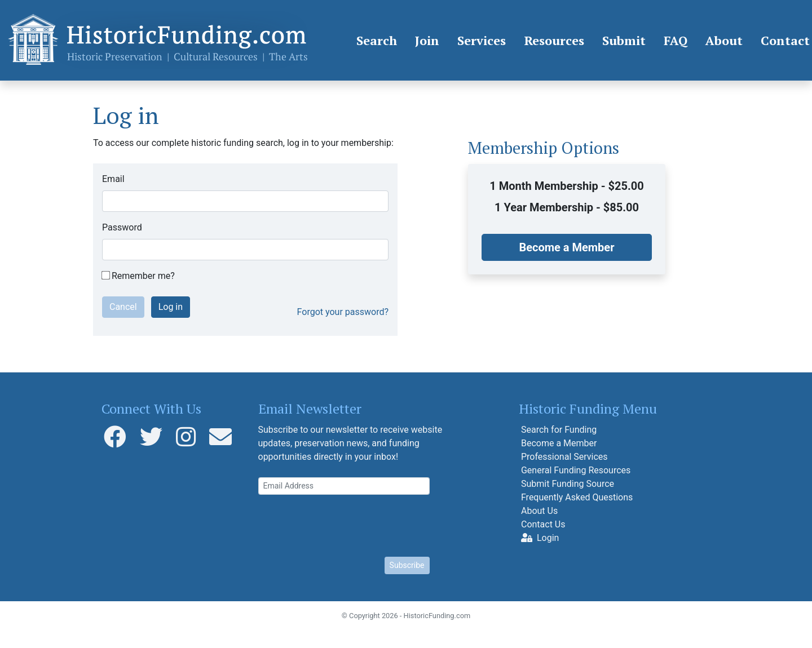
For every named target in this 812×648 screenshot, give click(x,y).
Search (377, 40)
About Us (539, 511)
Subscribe (407, 565)
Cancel (123, 307)
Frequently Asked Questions (577, 497)
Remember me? (138, 276)
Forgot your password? (343, 312)
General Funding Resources (576, 470)
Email (113, 179)
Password (122, 227)
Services (482, 40)
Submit (624, 40)
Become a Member (566, 247)
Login (540, 538)
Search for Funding (559, 430)
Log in (171, 307)
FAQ (676, 40)
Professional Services (564, 457)
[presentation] (344, 526)
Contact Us (543, 524)
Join (427, 40)
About (724, 40)
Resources (554, 40)
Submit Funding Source (568, 484)
